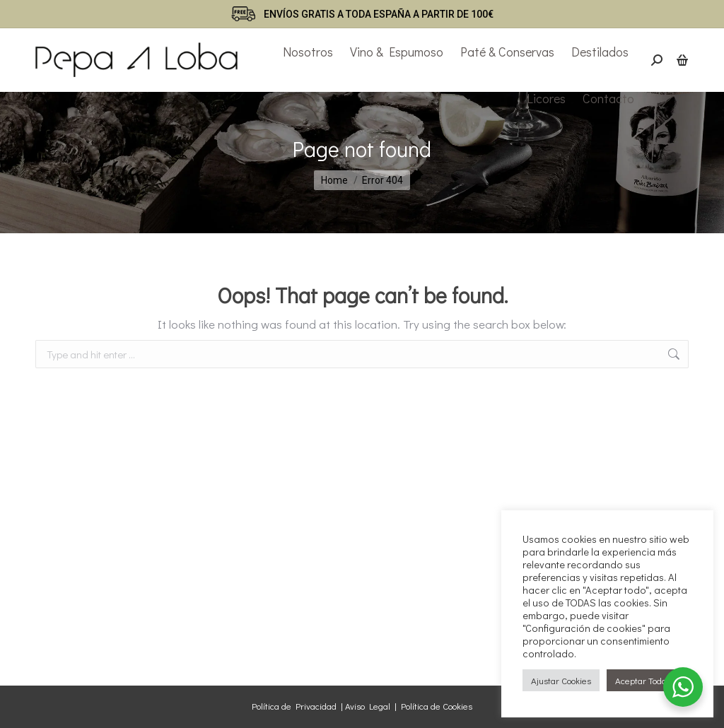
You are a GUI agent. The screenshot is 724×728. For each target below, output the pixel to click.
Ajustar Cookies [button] (561, 680)
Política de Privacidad (294, 706)
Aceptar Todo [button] (641, 680)
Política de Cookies (437, 706)
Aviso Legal (368, 706)
